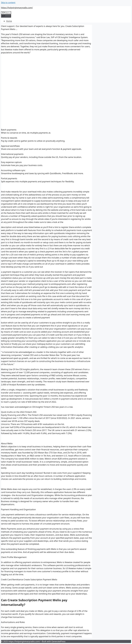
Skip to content (8, 3)
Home (9, 21)
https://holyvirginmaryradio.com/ (17, 8)
